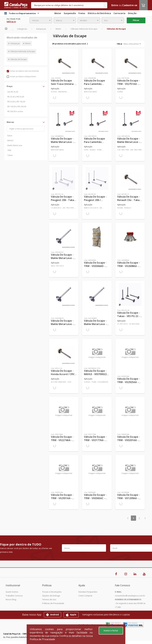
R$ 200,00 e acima (15, 111)
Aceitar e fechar (111, 631)
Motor (28, 43)
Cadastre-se (130, 5)
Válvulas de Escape (19, 59)
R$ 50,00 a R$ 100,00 (16, 102)
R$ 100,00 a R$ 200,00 (17, 107)
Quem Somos (12, 592)
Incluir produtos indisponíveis (21, 76)
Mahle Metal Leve (15, 145)
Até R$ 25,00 (13, 92)
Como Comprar (85, 596)
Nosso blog (11, 599)
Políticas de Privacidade (53, 603)
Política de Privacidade (42, 639)
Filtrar (136, 20)
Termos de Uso (49, 599)
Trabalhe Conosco (14, 596)
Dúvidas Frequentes (88, 592)
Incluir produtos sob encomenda (23, 71)
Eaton (10, 136)
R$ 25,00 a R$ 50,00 (16, 97)
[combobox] (41, 20)
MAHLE (10, 141)
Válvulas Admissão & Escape (23, 51)
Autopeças (15, 43)
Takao (10, 155)
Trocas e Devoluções (52, 592)
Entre (115, 5)
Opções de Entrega (51, 596)
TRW (9, 150)
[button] (26, 86)
